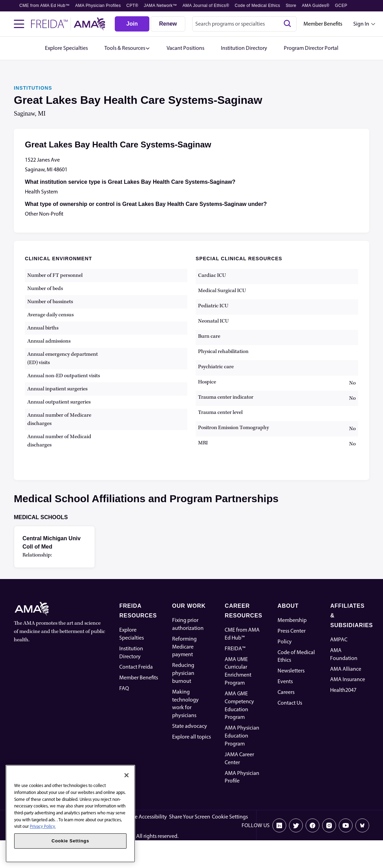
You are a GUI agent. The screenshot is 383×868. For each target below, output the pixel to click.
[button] (127, 48)
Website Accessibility (143, 817)
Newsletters (291, 671)
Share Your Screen (190, 817)
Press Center (292, 631)
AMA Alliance (346, 669)
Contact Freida (136, 667)
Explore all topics (192, 737)
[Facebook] (312, 825)
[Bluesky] (362, 825)
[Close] (127, 775)
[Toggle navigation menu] (19, 24)
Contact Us (290, 703)
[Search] (287, 24)
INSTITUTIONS (33, 88)
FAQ (124, 688)
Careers (286, 692)
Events (285, 681)
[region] (70, 814)
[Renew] (168, 24)
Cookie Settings (230, 817)
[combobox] (244, 24)
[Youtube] (346, 825)
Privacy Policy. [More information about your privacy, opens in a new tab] (43, 826)
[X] (296, 825)
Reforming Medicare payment (184, 647)
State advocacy (190, 726)
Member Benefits (323, 24)
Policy (285, 641)
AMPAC (339, 639)
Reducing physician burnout (183, 673)
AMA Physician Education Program (242, 736)
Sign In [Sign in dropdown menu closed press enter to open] (361, 24)
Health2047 (343, 690)
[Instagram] (329, 825)
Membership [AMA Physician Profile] (292, 620)
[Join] (132, 24)
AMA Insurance (348, 679)
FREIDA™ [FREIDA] (235, 648)
